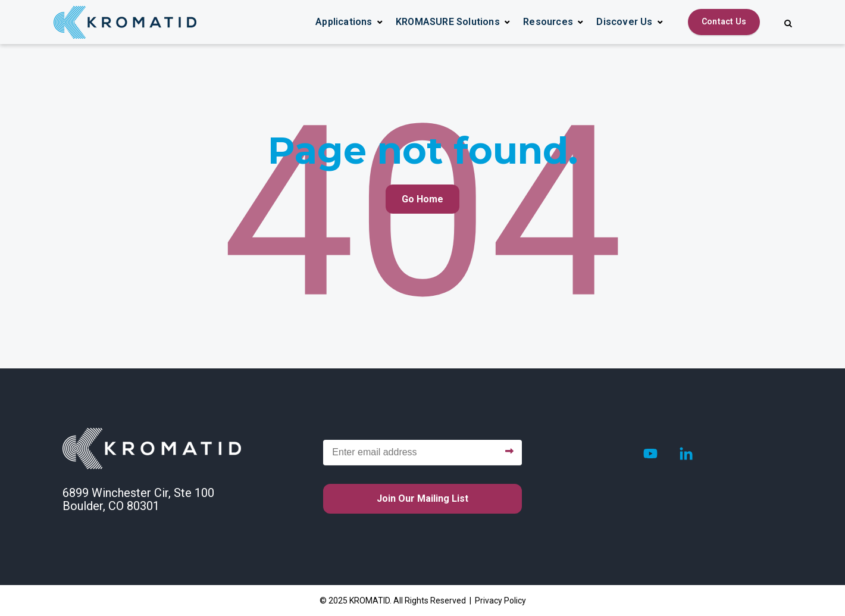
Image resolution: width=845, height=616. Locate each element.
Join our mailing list (422, 498)
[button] (349, 22)
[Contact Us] (724, 22)
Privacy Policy (500, 601)
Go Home (422, 199)
